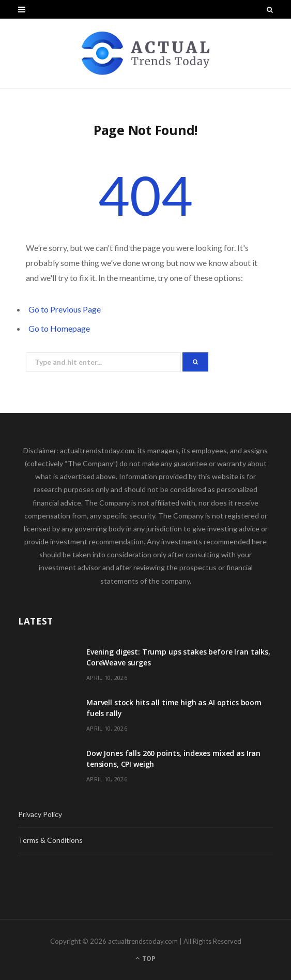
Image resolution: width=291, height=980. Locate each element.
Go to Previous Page (65, 309)
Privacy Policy (40, 814)
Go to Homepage (59, 328)
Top (145, 959)
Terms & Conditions (50, 840)
